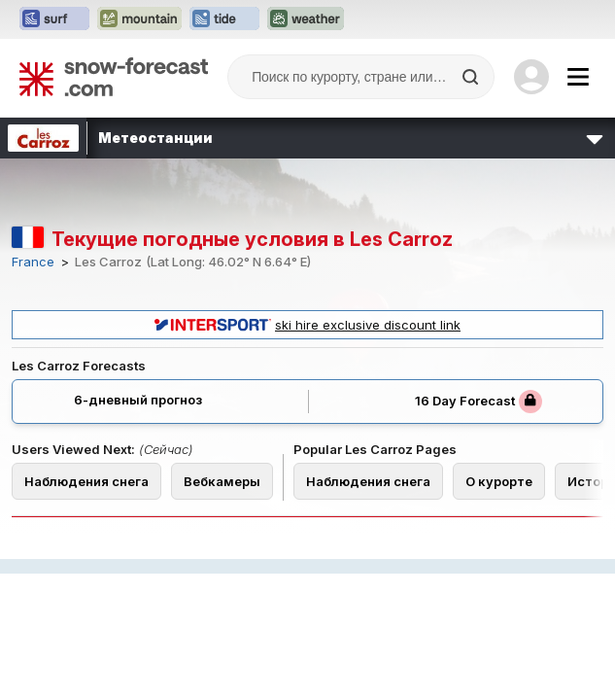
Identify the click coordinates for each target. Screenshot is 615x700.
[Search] (472, 77)
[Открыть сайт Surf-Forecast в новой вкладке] (54, 19)
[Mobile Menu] (578, 77)
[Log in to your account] (531, 77)
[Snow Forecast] (114, 77)
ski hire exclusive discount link (307, 325)
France (33, 262)
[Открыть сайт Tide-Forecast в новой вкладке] (224, 19)
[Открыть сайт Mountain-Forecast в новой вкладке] (139, 19)
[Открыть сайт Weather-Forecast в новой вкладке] (306, 19)
